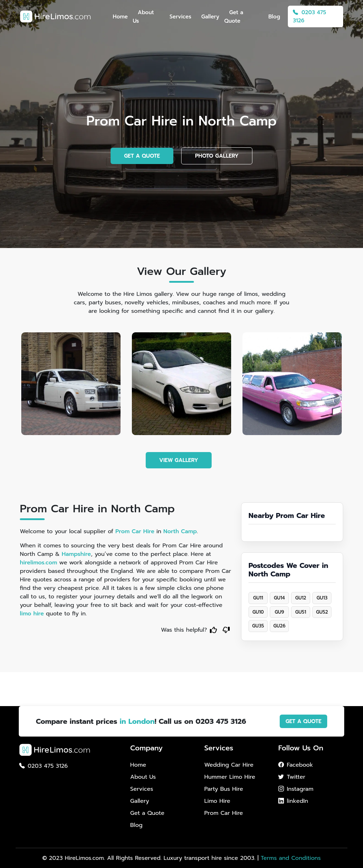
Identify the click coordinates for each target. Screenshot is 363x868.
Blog (274, 17)
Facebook (296, 765)
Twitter (292, 777)
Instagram (296, 789)
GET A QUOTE (142, 156)
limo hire (32, 614)
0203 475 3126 (309, 16)
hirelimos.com (38, 563)
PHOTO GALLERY (217, 156)
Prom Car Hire (135, 531)
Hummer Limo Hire (230, 777)
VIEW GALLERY (179, 460)
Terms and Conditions (291, 858)
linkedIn (293, 801)
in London (137, 721)
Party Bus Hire (224, 789)
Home (120, 17)
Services (180, 17)
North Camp (180, 531)
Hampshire (76, 554)
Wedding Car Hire (229, 765)
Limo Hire (217, 801)
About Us (143, 17)
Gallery (210, 17)
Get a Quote (234, 17)
